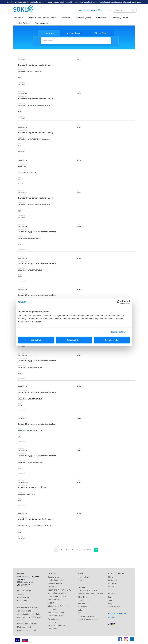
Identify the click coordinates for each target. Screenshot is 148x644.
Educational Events (55, 616)
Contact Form (84, 600)
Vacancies (52, 622)
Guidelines (112, 583)
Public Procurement (56, 612)
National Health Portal (26, 630)
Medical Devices (23, 23)
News (111, 577)
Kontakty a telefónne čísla (90, 10)
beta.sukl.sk (53, 2)
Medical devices (74, 33)
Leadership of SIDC (56, 580)
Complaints (52, 629)
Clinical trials (101, 18)
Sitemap (81, 603)
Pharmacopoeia (41, 23)
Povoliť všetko (112, 340)
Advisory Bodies (54, 599)
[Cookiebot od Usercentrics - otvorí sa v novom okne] (119, 302)
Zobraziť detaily (118, 332)
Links (80, 610)
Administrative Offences (57, 606)
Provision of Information (58, 625)
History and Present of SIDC (59, 590)
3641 (84, 549)
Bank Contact (23, 600)
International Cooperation (58, 596)
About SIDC (18, 18)
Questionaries (53, 577)
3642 (89, 549)
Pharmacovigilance (83, 18)
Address (21, 594)
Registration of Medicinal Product (42, 18)
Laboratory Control (119, 18)
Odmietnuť (36, 340)
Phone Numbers (24, 591)
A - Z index (82, 607)
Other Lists (82, 597)
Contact (81, 580)
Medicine (49, 33)
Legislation (52, 603)
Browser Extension (86, 616)
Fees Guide (52, 609)
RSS (79, 613)
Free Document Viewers (88, 619)
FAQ (110, 603)
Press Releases (84, 577)
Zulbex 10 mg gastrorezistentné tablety (37, 232)
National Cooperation (57, 593)
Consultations (53, 619)
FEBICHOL (22, 166)
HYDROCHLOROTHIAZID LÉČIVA (32, 487)
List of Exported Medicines (28, 624)
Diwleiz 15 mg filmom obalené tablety (36, 65)
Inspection (66, 18)
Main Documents (55, 583)
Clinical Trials (101, 33)
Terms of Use (114, 607)
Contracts (52, 586)
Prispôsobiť (74, 340)
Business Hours (24, 597)
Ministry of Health (25, 627)
